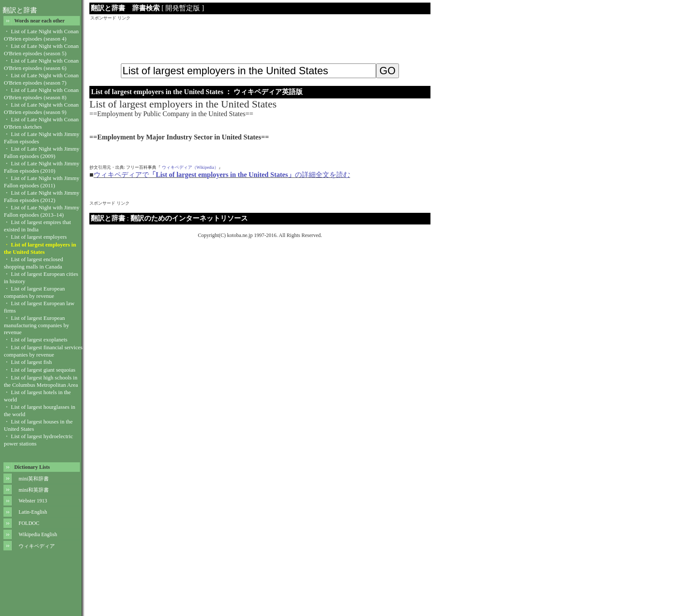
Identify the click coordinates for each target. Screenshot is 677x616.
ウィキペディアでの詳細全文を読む (222, 175)
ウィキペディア (37, 546)
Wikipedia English (38, 534)
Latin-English (33, 512)
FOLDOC (29, 523)
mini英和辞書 (34, 479)
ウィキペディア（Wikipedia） (190, 167)
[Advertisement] (260, 41)
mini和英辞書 (34, 490)
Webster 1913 (33, 501)
